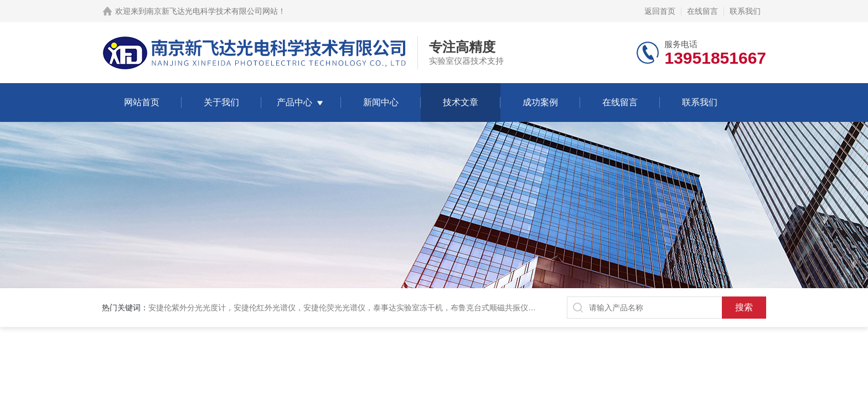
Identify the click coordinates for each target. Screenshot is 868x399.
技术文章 (461, 102)
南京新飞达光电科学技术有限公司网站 (212, 11)
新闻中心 (381, 102)
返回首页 (660, 11)
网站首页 (142, 102)
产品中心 (294, 102)
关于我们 (221, 102)
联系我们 (745, 11)
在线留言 (702, 11)
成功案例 (540, 102)
